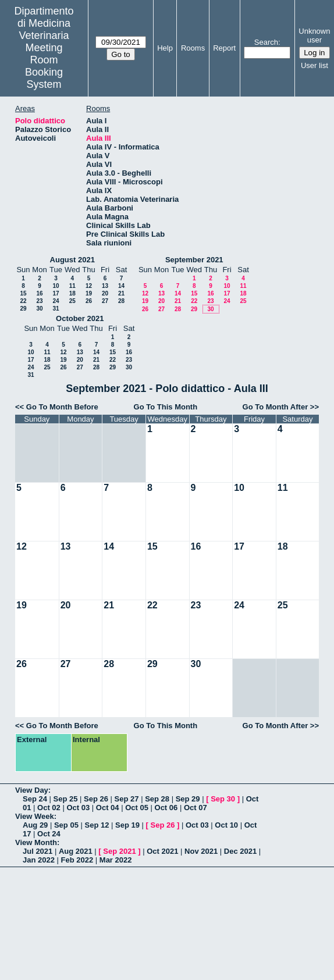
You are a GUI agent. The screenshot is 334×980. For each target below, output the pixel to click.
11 (72, 286)
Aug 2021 (76, 851)
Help (165, 48)
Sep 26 (96, 799)
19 (89, 293)
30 (39, 309)
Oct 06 (166, 808)
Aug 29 (35, 825)
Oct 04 (108, 808)
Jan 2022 (39, 860)
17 (56, 293)
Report (224, 48)
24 (56, 301)
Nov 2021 (201, 851)
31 (56, 309)
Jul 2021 (38, 851)
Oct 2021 (162, 851)
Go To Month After (276, 407)
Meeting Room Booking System (44, 66)
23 (39, 301)
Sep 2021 (119, 851)
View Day (32, 790)
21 (121, 293)
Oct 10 (226, 825)
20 (105, 293)
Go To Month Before (62, 407)
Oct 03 (78, 808)
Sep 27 (127, 799)
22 (23, 301)
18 (72, 293)
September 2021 (194, 260)
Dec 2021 (240, 851)
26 (89, 301)
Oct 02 (49, 808)
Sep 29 (188, 799)
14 (121, 286)
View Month (36, 842)
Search (266, 42)
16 (39, 293)
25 (72, 301)
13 (105, 286)
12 (89, 286)
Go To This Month (166, 407)
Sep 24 (35, 799)
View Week (35, 816)
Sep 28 (157, 799)
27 (105, 301)
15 (23, 293)
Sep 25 (66, 799)
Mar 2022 (116, 860)
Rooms (193, 48)
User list (315, 65)
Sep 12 (97, 825)
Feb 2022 (77, 860)
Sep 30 (223, 799)
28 (121, 301)
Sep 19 (127, 825)
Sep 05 (66, 825)
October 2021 (80, 318)
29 (23, 309)
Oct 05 (137, 808)
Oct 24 (49, 834)
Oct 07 (196, 808)
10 (56, 286)
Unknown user (314, 35)
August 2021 (72, 260)
